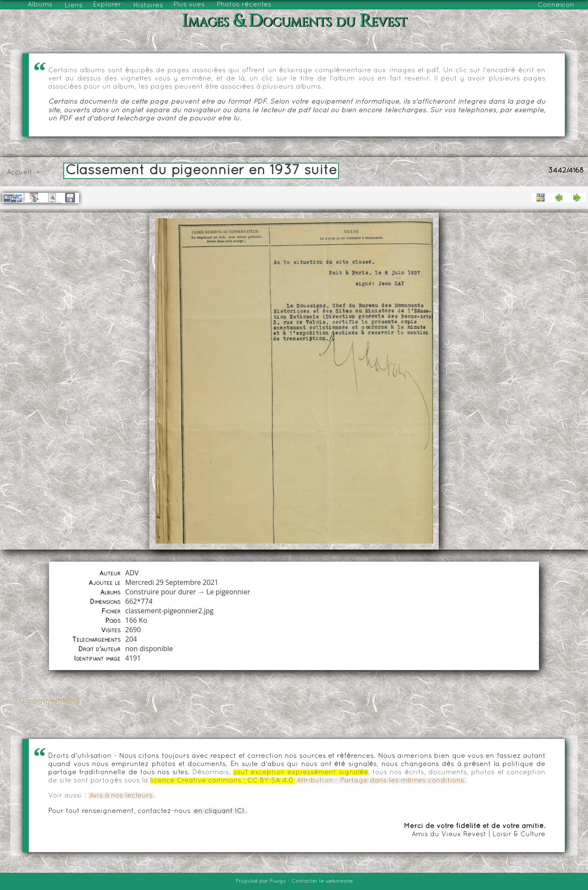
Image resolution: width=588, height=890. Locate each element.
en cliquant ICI (219, 811)
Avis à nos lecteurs (121, 796)
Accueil (19, 173)
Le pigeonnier (228, 592)
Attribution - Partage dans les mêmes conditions (380, 781)
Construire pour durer (161, 592)
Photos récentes (244, 5)
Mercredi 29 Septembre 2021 (172, 582)
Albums (40, 5)
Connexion (556, 5)
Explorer (107, 5)
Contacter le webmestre (322, 881)
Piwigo (278, 881)
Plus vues (189, 5)
